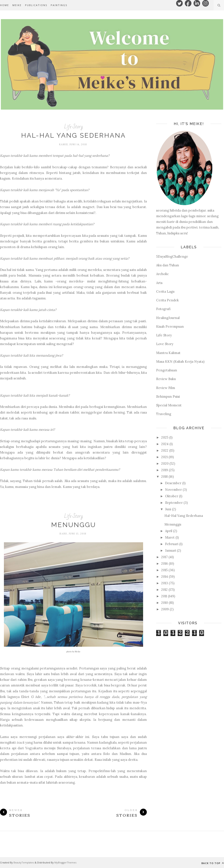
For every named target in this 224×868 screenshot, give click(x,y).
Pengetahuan (167, 370)
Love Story (165, 344)
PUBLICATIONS (36, 5)
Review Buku (166, 379)
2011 (164, 596)
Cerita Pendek (167, 300)
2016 (165, 563)
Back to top (213, 863)
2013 (165, 583)
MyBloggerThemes (65, 862)
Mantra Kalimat (168, 353)
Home (4, 5)
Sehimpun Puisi (168, 396)
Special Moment (169, 405)
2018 (164, 477)
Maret (170, 537)
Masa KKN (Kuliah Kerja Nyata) (180, 361)
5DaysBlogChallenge (172, 256)
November (173, 490)
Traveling (164, 414)
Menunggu (74, 525)
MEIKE (17, 5)
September (174, 503)
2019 (165, 470)
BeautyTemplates (24, 862)
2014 (165, 577)
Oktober (172, 496)
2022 (165, 450)
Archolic (162, 274)
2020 (165, 463)
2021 (164, 457)
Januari (171, 550)
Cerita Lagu (165, 291)
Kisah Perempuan (170, 326)
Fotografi (163, 309)
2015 (164, 570)
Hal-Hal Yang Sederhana (73, 135)
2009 (165, 609)
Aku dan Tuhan (168, 265)
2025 (165, 437)
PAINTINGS (59, 5)
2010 (165, 603)
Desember (173, 483)
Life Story (74, 127)
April (169, 531)
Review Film (166, 388)
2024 (165, 444)
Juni (168, 509)
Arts (159, 283)
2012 (164, 590)
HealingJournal (168, 318)
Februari (172, 544)
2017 (164, 557)
